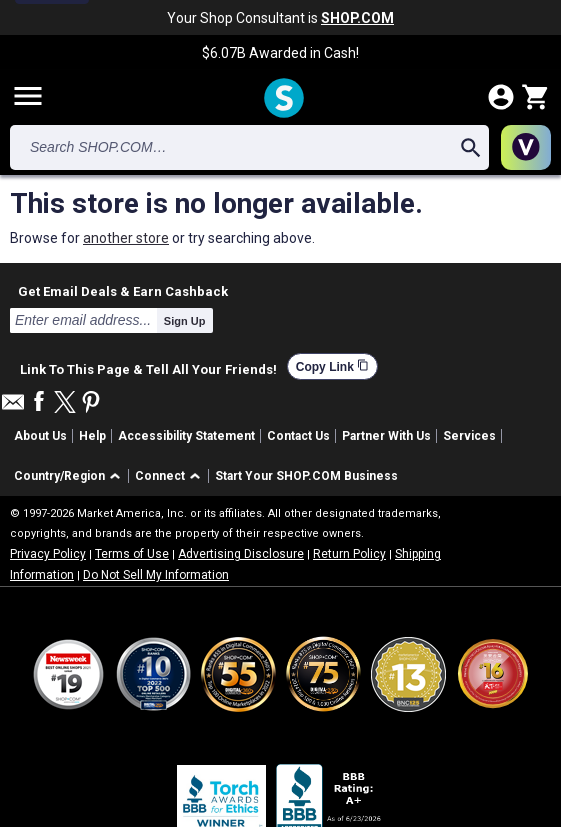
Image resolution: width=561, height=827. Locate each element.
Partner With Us (386, 436)
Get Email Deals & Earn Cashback (123, 291)
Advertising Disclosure (241, 554)
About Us (40, 436)
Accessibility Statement (186, 436)
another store (126, 238)
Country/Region (59, 476)
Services (469, 436)
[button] (70, 476)
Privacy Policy (48, 554)
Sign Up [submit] (185, 321)
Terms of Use (132, 554)
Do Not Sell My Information (156, 575)
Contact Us (298, 436)
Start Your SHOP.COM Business (306, 476)
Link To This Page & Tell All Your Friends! (148, 367)
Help (92, 436)
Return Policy (349, 554)
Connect (160, 476)
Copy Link (332, 366)
